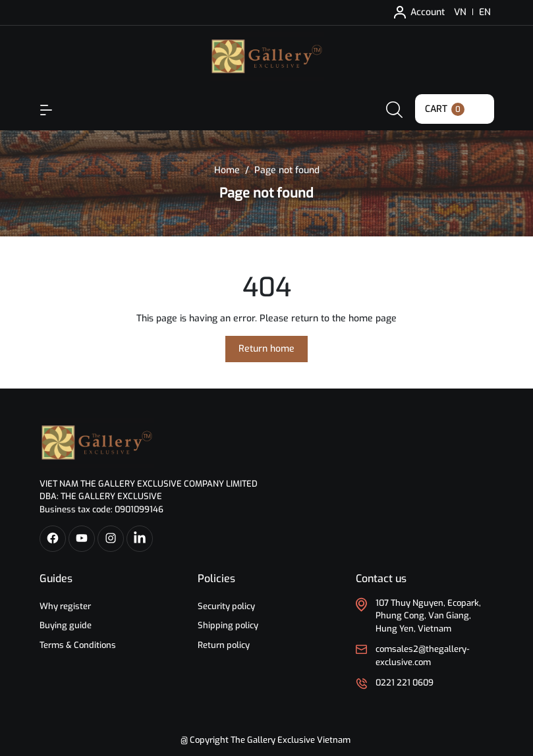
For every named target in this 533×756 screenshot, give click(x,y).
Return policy (224, 645)
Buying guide (66, 625)
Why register (65, 606)
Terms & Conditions (78, 645)
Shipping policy (228, 625)
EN (485, 12)
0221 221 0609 (405, 683)
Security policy (226, 606)
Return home (266, 349)
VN (460, 12)
